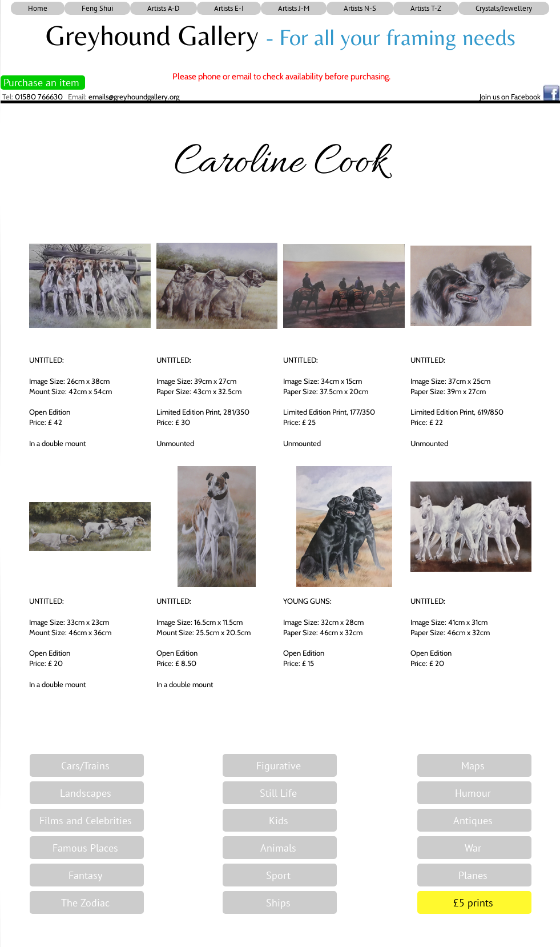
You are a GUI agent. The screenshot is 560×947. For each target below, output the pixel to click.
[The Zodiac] (87, 902)
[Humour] (474, 793)
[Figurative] (280, 765)
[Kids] (280, 820)
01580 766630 (39, 97)
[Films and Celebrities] (87, 820)
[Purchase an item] (43, 83)
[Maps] (474, 765)
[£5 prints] (474, 902)
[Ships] (280, 902)
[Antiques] (474, 820)
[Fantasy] (87, 875)
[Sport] (280, 875)
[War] (474, 848)
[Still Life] (280, 793)
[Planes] (474, 875)
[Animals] (280, 848)
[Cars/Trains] (87, 765)
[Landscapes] (87, 793)
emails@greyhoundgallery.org (134, 97)
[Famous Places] (87, 848)
